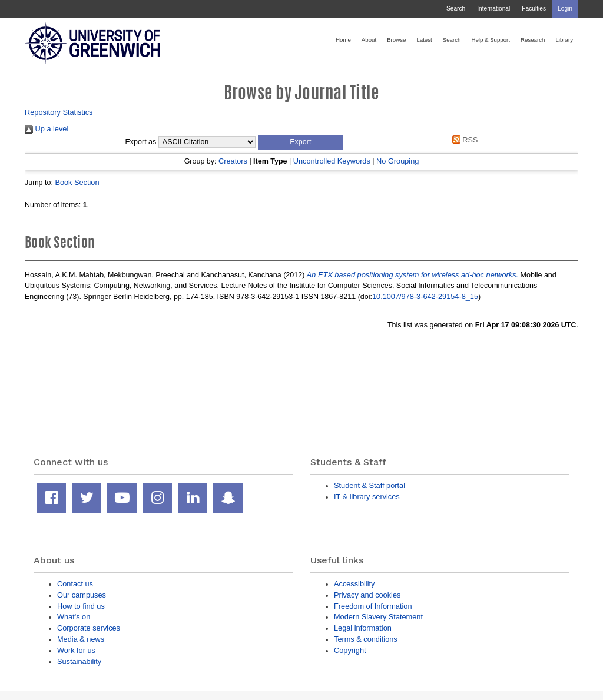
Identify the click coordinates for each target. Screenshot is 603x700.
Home (343, 40)
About (369, 40)
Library (564, 40)
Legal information (363, 628)
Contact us (75, 584)
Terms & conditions (366, 639)
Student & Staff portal (370, 485)
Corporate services (89, 628)
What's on (74, 617)
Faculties (534, 9)
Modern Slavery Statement (378, 617)
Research (533, 40)
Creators (233, 161)
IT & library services (367, 497)
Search (456, 9)
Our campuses (82, 595)
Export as (141, 142)
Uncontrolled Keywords (332, 161)
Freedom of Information (373, 606)
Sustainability (79, 661)
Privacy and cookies (367, 595)
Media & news (81, 639)
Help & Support (491, 40)
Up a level (47, 129)
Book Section (77, 182)
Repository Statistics (59, 112)
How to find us (81, 606)
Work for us (76, 650)
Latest (424, 40)
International (493, 9)
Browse (396, 40)
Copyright (350, 650)
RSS (463, 140)
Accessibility (354, 584)
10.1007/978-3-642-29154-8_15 (425, 296)
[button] (301, 142)
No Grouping (397, 161)
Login (565, 9)
